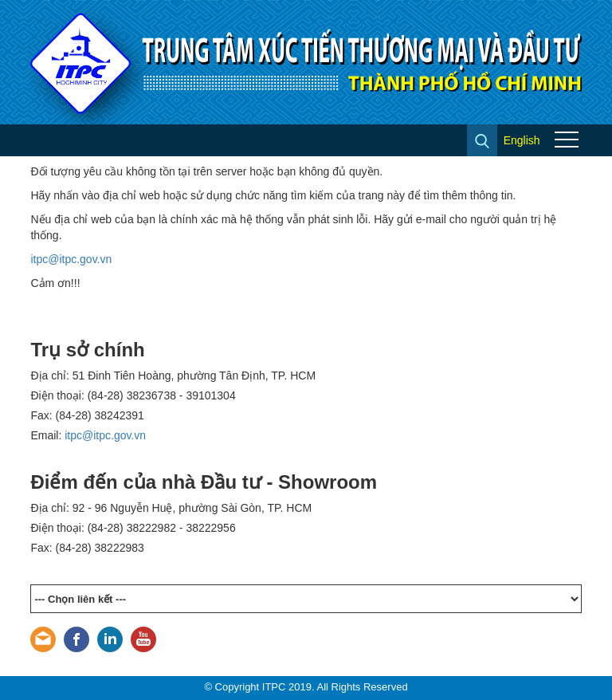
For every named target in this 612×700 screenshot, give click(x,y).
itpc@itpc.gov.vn (71, 259)
